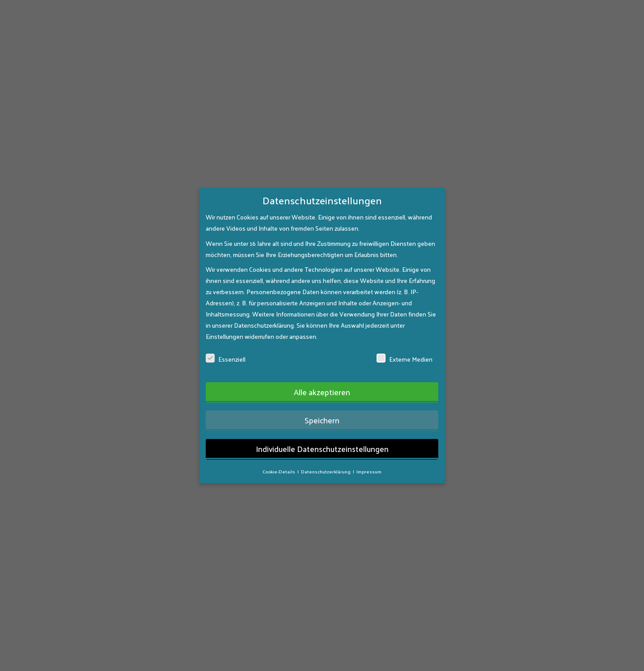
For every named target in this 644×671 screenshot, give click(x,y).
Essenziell (226, 348)
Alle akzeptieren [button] (322, 380)
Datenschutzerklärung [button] (326, 460)
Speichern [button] (322, 409)
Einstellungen (225, 325)
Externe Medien (405, 348)
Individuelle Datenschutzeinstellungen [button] (322, 437)
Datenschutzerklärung (264, 314)
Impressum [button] (369, 460)
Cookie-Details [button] (279, 460)
